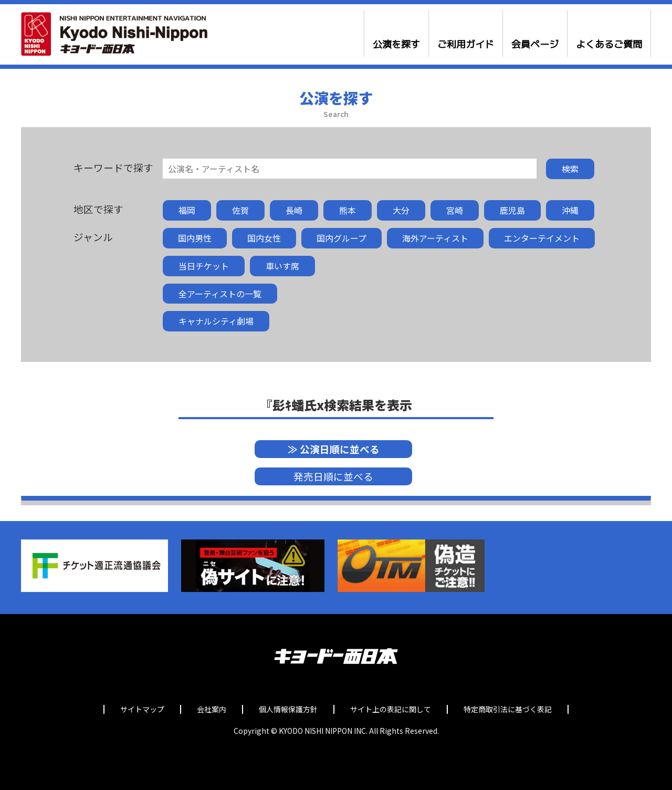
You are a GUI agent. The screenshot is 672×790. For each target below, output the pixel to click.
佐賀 (240, 210)
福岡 (187, 210)
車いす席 (282, 266)
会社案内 (212, 709)
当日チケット (204, 266)
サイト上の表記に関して (391, 709)
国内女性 (264, 238)
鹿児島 (512, 210)
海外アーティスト (435, 238)
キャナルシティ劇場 (216, 321)
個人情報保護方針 (288, 709)
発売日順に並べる (333, 476)
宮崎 (455, 210)
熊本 (348, 210)
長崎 (294, 210)
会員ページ (535, 45)
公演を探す (396, 45)
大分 (401, 210)
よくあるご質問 (609, 45)
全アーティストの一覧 (220, 294)
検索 (570, 169)
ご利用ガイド (466, 45)
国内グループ (342, 238)
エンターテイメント (542, 238)
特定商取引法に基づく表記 (508, 709)
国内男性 (195, 238)
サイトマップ (142, 709)
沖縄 (570, 210)
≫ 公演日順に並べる (334, 449)
